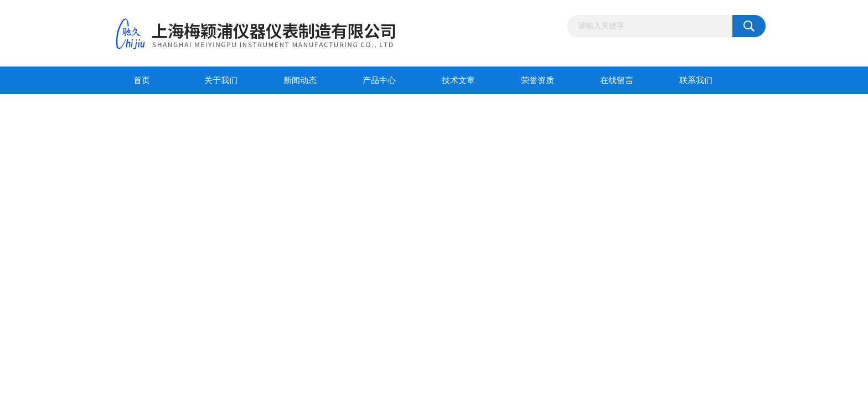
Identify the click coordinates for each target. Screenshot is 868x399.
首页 (142, 80)
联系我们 (696, 80)
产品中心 (379, 80)
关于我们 (221, 80)
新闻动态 (300, 80)
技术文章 (458, 80)
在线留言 (617, 80)
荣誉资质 (538, 80)
